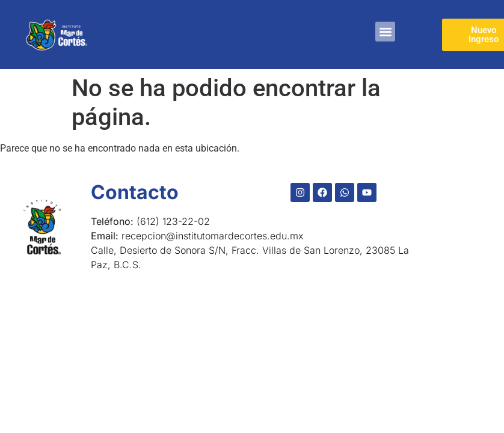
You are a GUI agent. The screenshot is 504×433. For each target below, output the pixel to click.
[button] (385, 32)
